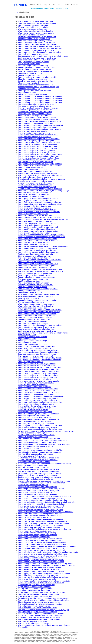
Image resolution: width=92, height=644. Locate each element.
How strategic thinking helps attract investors (35, 112)
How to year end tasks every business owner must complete (41, 583)
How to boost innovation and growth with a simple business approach (44, 496)
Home (16, 12)
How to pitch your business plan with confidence (36, 391)
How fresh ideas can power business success (35, 454)
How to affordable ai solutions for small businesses (37, 494)
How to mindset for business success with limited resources (41, 539)
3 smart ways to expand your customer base (35, 181)
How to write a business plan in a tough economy (37, 150)
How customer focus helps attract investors (34, 106)
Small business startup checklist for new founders (37, 23)
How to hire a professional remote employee (35, 225)
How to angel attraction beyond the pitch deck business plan (41, 498)
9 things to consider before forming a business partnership (40, 189)
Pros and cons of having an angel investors (34, 69)
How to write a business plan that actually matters (37, 152)
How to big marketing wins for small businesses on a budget (41, 506)
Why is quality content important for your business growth (40, 269)
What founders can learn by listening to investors (37, 346)
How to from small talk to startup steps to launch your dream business (45, 529)
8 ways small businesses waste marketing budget (37, 187)
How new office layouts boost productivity (34, 194)
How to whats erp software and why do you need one (38, 252)
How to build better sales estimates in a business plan (39, 119)
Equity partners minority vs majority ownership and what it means (43, 56)
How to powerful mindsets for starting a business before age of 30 (43, 544)
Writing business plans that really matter (33, 62)
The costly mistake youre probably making (34, 606)
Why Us (47, 5)
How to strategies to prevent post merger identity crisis (39, 569)
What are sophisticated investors (30, 168)
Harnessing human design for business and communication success (44, 481)
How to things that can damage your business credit (38, 248)
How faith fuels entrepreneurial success (33, 485)
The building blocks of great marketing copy (35, 258)
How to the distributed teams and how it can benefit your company (43, 246)
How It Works (36, 5)
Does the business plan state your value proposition (38, 77)
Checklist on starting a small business (32, 79)
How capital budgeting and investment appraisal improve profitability (44, 444)
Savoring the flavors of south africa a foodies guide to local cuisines (44, 600)
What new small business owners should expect (36, 266)
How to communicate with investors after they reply (37, 44)
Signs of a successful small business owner (35, 256)
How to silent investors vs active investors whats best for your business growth (48, 552)
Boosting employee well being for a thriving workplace (39, 469)
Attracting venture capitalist (28, 83)
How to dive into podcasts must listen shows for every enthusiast (43, 521)
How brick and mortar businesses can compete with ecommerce (42, 441)
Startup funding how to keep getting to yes (34, 39)
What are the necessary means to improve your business (40, 260)
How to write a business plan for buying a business (37, 148)
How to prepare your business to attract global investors (39, 129)
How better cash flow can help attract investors (36, 423)
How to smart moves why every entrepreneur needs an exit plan (42, 556)
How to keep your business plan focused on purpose (38, 127)
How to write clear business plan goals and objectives (38, 158)
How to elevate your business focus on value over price (39, 527)
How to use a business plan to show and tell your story (39, 143)
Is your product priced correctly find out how (35, 587)
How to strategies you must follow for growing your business (41, 571)
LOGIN (66, 5)
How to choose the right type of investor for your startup (39, 46)
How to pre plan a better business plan (33, 131)
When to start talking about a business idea (34, 268)
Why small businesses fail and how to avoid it (35, 177)
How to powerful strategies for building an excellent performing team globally (47, 546)
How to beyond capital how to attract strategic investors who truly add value (47, 502)
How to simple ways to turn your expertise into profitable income (42, 554)
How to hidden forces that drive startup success (36, 531)
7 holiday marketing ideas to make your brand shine (38, 460)
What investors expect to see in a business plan (36, 33)
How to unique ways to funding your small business (38, 250)
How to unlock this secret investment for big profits (37, 579)
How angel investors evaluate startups (33, 94)
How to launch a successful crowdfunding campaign (38, 231)
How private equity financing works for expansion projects (40, 52)
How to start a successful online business (34, 243)
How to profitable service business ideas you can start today (41, 548)
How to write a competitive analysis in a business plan (39, 156)
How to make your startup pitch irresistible (34, 537)
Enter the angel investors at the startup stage (35, 71)
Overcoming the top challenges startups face (35, 596)
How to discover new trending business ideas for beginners (41, 519)
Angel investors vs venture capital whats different (37, 60)
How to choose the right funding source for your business (40, 48)
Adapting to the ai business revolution (32, 466)
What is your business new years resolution (35, 91)
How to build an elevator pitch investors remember (37, 118)
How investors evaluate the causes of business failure (39, 419)
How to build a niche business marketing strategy (37, 210)
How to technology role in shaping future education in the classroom (44, 573)
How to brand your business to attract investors (36, 404)
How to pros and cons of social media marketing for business (41, 235)
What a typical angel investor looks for (33, 169)
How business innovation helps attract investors (36, 104)
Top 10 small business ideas (29, 64)
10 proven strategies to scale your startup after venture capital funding (45, 464)
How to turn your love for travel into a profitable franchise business (43, 577)
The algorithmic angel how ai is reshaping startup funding (40, 604)
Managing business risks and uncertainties (34, 591)
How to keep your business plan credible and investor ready (41, 125)
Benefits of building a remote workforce (33, 437)
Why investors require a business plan (33, 29)
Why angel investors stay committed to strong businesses (40, 175)
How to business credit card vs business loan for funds (39, 212)
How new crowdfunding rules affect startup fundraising (39, 108)
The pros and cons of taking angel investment (35, 21)
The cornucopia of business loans (31, 35)
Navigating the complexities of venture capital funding (38, 594)
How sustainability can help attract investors (35, 114)
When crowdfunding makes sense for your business (38, 173)
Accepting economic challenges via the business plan (38, 87)
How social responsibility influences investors (35, 110)
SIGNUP (75, 5)
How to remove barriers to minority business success (38, 135)
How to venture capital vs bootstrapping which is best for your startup (44, 581)
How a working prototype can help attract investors (37, 427)
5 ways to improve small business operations (35, 185)
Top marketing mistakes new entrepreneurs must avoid (39, 617)
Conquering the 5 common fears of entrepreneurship (38, 475)
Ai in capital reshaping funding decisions (33, 467)
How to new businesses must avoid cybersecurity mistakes (40, 541)
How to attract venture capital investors (33, 25)
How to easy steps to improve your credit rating (36, 221)
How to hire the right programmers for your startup (37, 533)
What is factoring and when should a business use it (38, 264)
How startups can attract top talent (31, 196)
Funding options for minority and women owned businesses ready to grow (46, 431)
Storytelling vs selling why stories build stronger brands (39, 602)
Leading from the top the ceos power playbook (36, 589)
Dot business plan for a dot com (30, 73)
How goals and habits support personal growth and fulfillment (41, 450)
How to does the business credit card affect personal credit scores (43, 219)
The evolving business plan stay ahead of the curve (38, 608)
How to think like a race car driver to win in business (38, 575)
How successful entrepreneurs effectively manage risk (39, 491)
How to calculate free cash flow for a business (36, 216)
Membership (23, 627)
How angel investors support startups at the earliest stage (40, 429)
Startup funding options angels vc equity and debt (37, 37)
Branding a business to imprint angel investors (36, 81)
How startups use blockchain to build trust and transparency (41, 489)
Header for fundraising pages (29, 89)
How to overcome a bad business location (34, 233)
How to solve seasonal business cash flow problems (38, 241)
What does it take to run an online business (34, 262)
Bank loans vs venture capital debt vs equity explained (39, 58)
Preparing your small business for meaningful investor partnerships (43, 598)
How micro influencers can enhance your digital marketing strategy (43, 191)
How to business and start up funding (32, 456)
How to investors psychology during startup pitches (37, 535)
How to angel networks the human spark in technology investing (42, 500)
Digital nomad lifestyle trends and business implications (39, 439)
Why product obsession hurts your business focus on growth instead (44, 625)
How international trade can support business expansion (39, 452)
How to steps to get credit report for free (33, 244)
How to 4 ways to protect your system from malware (38, 198)
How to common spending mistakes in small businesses (39, 218)
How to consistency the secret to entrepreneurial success (40, 514)
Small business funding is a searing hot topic (35, 41)
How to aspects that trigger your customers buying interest (40, 204)
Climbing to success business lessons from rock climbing (40, 473)
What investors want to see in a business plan (36, 171)
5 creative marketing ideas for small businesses (36, 183)
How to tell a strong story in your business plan (36, 141)
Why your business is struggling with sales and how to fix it (40, 271)
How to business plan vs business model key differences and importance (46, 512)
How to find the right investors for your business (36, 123)
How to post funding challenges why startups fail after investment (43, 542)
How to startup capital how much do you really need (38, 558)
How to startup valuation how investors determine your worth (41, 562)
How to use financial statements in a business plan (37, 144)
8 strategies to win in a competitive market (34, 462)
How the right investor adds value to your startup (36, 492)
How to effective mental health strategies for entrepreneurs (40, 525)
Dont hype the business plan (29, 75)
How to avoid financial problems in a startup (35, 208)
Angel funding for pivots (27, 93)
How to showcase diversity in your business (35, 137)
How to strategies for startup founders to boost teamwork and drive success (47, 566)
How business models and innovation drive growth (37, 442)
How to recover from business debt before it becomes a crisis (41, 237)
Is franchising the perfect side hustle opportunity (36, 585)
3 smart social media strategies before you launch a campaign (42, 179)
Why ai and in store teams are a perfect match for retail (39, 619)
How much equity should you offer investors (35, 193)
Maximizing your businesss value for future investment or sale (42, 592)
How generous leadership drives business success (37, 487)
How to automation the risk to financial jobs (34, 206)
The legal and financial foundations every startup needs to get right (43, 610)
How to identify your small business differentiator (36, 229)
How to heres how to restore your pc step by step (37, 223)
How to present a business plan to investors (35, 133)
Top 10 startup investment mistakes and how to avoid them (40, 616)
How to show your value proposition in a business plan (39, 139)
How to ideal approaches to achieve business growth (38, 227)
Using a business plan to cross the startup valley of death (40, 164)
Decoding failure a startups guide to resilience (35, 479)
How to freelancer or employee (30, 448)
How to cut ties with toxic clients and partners (35, 517)
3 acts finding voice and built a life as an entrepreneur (38, 458)
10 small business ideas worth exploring (33, 27)
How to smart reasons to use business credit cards (37, 239)
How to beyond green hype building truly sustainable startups (41, 504)
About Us (57, 5)
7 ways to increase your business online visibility (36, 435)
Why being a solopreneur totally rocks (32, 621)
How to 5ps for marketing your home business (36, 200)
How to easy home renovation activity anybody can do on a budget (43, 523)
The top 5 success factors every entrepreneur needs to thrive (41, 614)
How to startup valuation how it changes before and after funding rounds (46, 564)
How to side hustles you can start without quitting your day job (42, 550)
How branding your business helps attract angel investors (40, 96)
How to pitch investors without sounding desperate (37, 43)
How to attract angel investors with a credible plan (37, 50)
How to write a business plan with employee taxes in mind (40, 154)
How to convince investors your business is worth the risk (40, 121)
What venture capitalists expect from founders (36, 31)
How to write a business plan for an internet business (38, 146)
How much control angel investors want (33, 54)
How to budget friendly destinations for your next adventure (41, 508)
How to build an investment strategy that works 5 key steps (40, 510)
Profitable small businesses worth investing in (35, 254)
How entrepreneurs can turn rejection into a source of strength (42, 483)
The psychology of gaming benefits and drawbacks (37, 612)
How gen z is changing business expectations (35, 446)
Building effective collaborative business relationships (38, 471)
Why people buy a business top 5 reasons (34, 623)
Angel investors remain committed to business (36, 85)
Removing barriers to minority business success (36, 68)
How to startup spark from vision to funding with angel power (41, 560)
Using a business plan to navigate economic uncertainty (39, 166)
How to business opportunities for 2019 (33, 214)
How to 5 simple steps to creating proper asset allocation (40, 202)
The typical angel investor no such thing (33, 66)
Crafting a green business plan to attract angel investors (39, 477)
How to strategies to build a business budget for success (39, 567)
